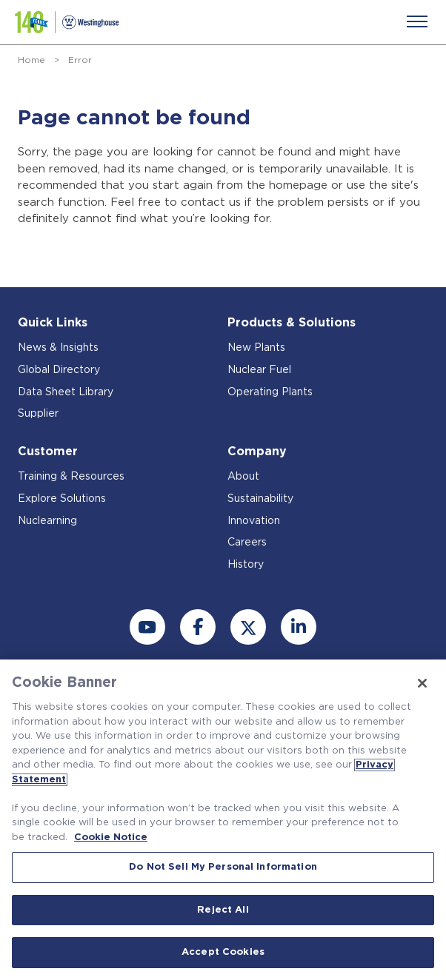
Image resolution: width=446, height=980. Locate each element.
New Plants (256, 348)
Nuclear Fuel (259, 370)
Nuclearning (47, 521)
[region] (223, 820)
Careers (247, 543)
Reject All (223, 910)
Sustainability (260, 499)
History (246, 565)
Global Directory (59, 370)
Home (31, 60)
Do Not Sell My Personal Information (223, 867)
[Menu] (417, 21)
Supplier (38, 414)
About (243, 477)
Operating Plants (270, 392)
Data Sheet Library (66, 392)
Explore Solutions (62, 499)
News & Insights (58, 348)
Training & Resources (71, 477)
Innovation (254, 521)
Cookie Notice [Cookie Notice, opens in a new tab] (111, 838)
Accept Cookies (223, 952)
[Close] (422, 683)
